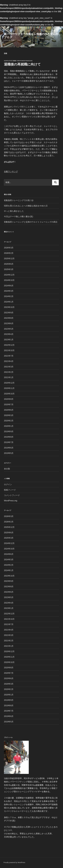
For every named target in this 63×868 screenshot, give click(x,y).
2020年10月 (9, 394)
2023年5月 (9, 329)
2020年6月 (9, 410)
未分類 (7, 469)
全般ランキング (11, 172)
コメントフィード (12, 495)
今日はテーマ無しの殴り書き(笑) (19, 217)
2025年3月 (9, 269)
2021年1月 (9, 377)
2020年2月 (9, 421)
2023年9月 (9, 313)
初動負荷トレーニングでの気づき (19, 200)
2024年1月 (9, 302)
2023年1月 (9, 340)
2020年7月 (9, 405)
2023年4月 (9, 334)
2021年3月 (9, 367)
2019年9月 (9, 432)
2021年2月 (9, 372)
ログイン (8, 484)
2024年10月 (9, 280)
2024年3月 (9, 291)
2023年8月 (9, 318)
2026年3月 (9, 248)
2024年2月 (9, 296)
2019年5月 (9, 453)
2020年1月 (9, 426)
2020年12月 (9, 383)
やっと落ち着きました (14, 211)
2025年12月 (9, 259)
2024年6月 (9, 286)
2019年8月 (9, 437)
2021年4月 (9, 361)
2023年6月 (9, 323)
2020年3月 (9, 415)
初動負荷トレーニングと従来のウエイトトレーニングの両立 (31, 222)
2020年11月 (9, 388)
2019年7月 (9, 442)
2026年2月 (9, 253)
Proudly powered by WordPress (14, 862)
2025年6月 (9, 264)
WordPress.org (11, 501)
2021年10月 (9, 350)
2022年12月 (9, 345)
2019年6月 (9, 448)
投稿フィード (10, 490)
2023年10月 (9, 307)
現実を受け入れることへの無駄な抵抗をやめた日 (26, 206)
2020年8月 (9, 399)
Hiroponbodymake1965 (25, 61)
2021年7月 (9, 356)
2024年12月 (9, 275)
